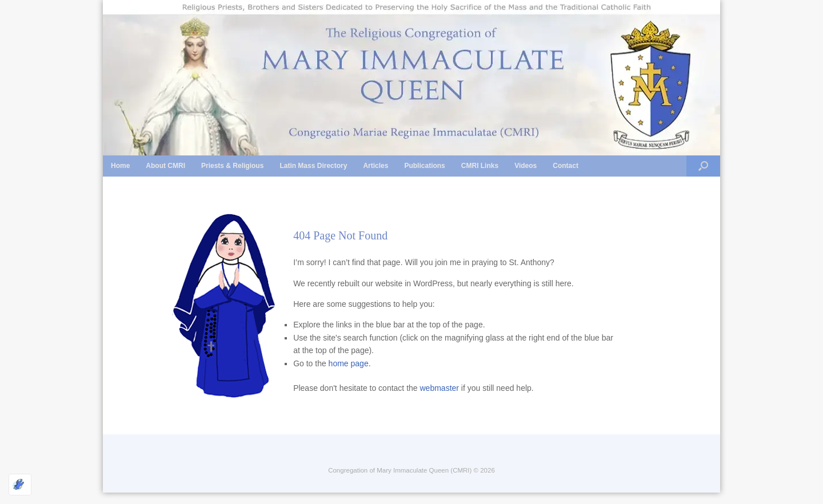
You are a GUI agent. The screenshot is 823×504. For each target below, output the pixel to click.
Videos (526, 166)
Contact (566, 166)
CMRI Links (480, 166)
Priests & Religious (232, 166)
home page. (350, 363)
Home (120, 166)
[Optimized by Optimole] (20, 485)
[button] (703, 166)
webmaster (440, 388)
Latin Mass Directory (313, 166)
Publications (424, 166)
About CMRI (165, 166)
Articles (375, 166)
